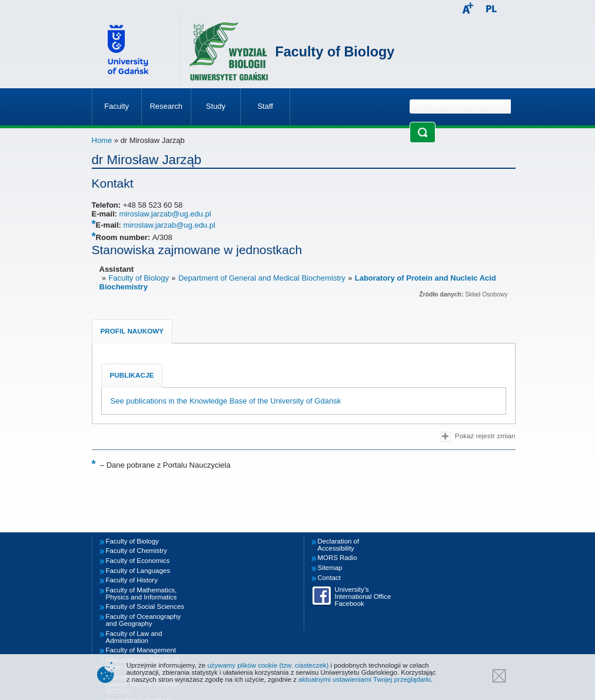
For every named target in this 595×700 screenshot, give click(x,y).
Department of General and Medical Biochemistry (262, 278)
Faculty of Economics (138, 561)
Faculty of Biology (335, 52)
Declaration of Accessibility (339, 545)
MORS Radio (338, 558)
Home (102, 140)
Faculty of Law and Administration (134, 637)
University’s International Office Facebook (363, 596)
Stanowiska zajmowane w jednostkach (197, 250)
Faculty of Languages (138, 571)
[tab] (132, 331)
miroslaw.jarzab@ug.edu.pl (165, 214)
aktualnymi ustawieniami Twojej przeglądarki (365, 679)
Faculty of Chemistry (137, 551)
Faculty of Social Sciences (145, 606)
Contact (329, 578)
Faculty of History (132, 580)
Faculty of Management (141, 650)
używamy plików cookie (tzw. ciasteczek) (268, 665)
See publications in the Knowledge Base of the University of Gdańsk (226, 401)
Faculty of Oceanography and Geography (144, 620)
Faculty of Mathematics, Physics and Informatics (142, 594)
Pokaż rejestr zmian (478, 437)
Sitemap (330, 568)
